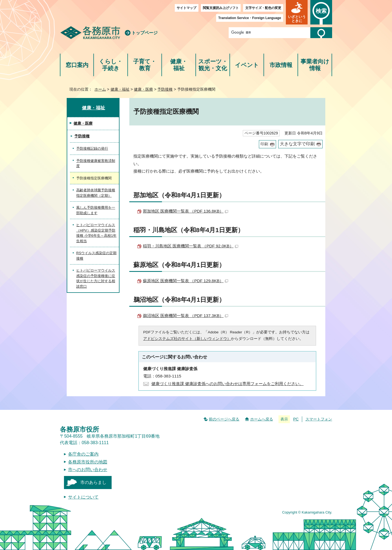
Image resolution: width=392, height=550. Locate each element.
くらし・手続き (111, 65)
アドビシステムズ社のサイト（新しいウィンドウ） (187, 339)
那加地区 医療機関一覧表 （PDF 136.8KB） (186, 211)
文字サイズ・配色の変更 (263, 8)
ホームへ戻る (262, 419)
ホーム (100, 89)
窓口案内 (77, 65)
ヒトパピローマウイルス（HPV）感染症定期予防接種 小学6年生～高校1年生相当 (96, 233)
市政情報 (281, 65)
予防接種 (165, 89)
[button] (297, 12)
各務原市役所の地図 (88, 462)
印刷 (264, 144)
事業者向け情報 (315, 65)
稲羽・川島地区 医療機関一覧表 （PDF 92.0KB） (191, 246)
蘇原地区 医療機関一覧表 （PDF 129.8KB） (186, 281)
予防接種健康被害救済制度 (96, 163)
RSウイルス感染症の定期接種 (96, 256)
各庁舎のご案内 (83, 454)
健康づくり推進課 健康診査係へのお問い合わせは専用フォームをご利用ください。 (227, 384)
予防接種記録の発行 (92, 148)
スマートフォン (319, 419)
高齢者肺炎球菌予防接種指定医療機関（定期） (96, 193)
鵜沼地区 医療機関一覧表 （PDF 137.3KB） (186, 316)
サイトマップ (186, 8)
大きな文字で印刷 (297, 144)
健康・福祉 (179, 65)
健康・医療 (143, 89)
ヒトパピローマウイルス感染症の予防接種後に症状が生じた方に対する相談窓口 (96, 278)
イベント (247, 65)
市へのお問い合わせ (88, 470)
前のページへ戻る (224, 419)
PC (296, 419)
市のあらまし (93, 482)
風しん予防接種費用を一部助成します (96, 210)
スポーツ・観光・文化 (213, 65)
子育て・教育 (145, 65)
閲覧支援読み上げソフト (221, 8)
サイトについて (83, 497)
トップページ (145, 33)
